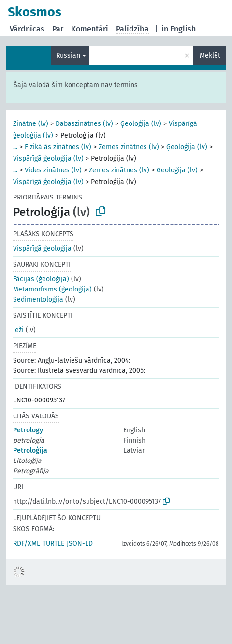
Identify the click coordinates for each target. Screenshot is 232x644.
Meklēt (210, 55)
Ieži (18, 330)
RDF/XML (27, 544)
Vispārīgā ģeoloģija (42, 249)
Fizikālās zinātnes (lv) (58, 147)
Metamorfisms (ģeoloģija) (52, 289)
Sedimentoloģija (38, 299)
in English (179, 29)
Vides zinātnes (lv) (53, 170)
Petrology (28, 430)
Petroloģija (30, 451)
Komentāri (90, 29)
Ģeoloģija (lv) (141, 124)
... (15, 147)
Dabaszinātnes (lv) (84, 124)
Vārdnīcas (27, 29)
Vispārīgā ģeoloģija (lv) (48, 159)
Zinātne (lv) (31, 124)
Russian (68, 55)
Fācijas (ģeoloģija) (41, 279)
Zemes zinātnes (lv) (129, 147)
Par (58, 29)
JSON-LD (80, 544)
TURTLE (53, 544)
